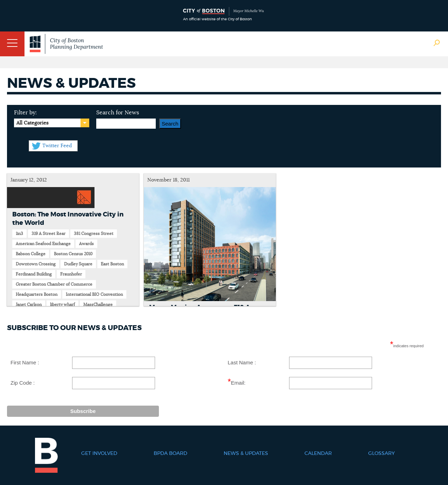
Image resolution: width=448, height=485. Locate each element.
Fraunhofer (71, 274)
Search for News (118, 113)
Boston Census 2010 (73, 254)
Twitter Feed (57, 146)
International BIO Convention (94, 294)
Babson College (31, 254)
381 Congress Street (94, 234)
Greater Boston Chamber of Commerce (54, 284)
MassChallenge (98, 305)
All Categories (32, 123)
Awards (86, 244)
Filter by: (25, 113)
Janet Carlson (29, 305)
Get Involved (99, 454)
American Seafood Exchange (43, 244)
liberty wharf (62, 305)
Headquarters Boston (37, 294)
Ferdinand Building (34, 274)
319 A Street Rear (48, 234)
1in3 (19, 234)
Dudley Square (78, 264)
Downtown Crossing (36, 264)
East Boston (112, 264)
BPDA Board (170, 454)
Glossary (381, 454)
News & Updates (246, 454)
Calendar (318, 454)
